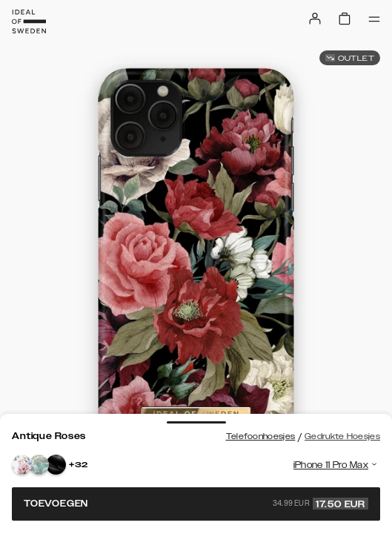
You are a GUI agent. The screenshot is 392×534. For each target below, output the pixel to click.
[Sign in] (315, 19)
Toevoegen (196, 504)
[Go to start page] (29, 22)
